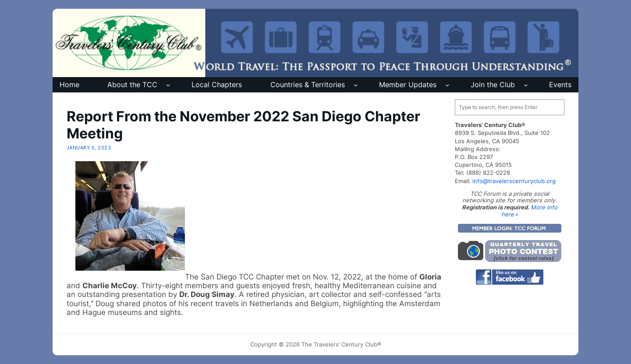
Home (69, 85)
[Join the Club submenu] (526, 85)
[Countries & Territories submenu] (356, 85)
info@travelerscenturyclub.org (514, 181)
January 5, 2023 (89, 148)
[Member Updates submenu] (447, 85)
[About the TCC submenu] (168, 85)
